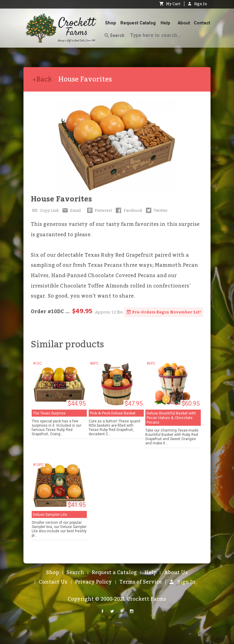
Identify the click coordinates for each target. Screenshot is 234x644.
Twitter (156, 211)
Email (71, 211)
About (184, 23)
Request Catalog (138, 23)
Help (165, 23)
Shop (111, 23)
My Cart (170, 4)
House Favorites (61, 199)
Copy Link (45, 211)
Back (46, 79)
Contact (202, 23)
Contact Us (53, 582)
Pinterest (99, 211)
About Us (176, 573)
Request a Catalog (114, 573)
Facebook (128, 211)
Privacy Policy (93, 582)
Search (114, 36)
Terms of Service (141, 582)
